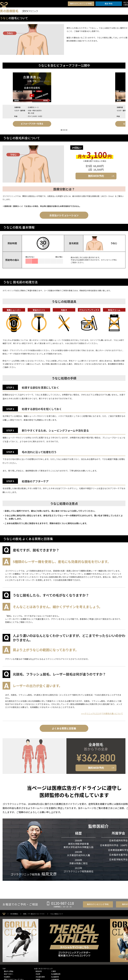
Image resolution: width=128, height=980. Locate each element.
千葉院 (54, 971)
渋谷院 (38, 974)
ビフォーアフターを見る (22, 124)
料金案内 (7, 977)
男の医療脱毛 (14, 914)
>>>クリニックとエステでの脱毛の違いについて (102, 713)
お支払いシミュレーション (64, 215)
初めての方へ (9, 974)
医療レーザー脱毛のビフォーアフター (34, 914)
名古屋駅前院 (56, 974)
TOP (4, 969)
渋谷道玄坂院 (40, 977)
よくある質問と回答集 (64, 728)
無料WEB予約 (96, 176)
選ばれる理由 (9, 971)
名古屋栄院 (55, 977)
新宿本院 (39, 971)
